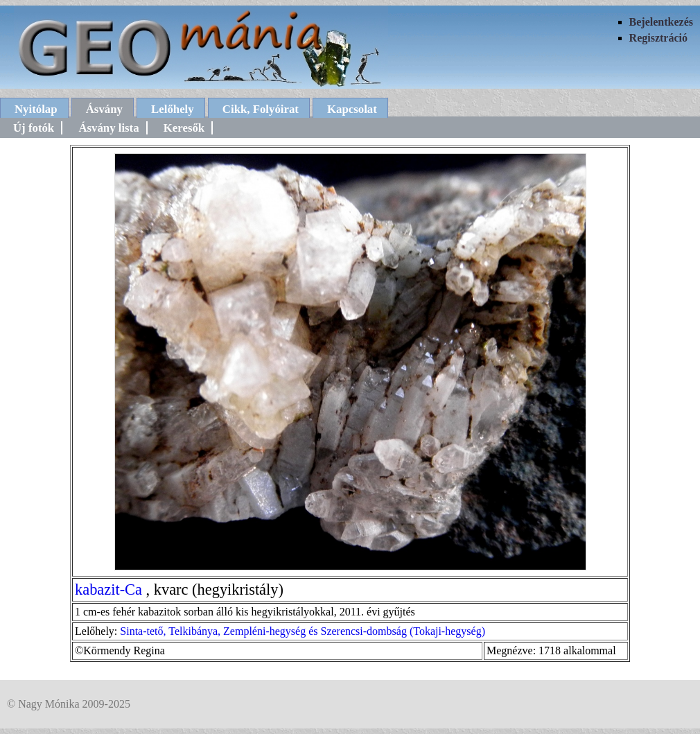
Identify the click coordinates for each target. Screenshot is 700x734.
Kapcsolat (352, 109)
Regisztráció (658, 38)
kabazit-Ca (108, 589)
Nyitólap (36, 109)
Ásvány (104, 109)
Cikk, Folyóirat (261, 109)
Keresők (184, 128)
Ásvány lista (108, 128)
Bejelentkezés (661, 22)
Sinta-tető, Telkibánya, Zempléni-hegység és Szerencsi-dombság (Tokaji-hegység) (303, 631)
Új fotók (34, 128)
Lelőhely (173, 109)
